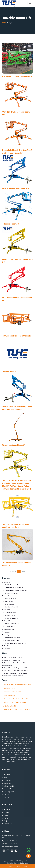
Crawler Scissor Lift (11, 593)
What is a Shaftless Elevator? (13, 657)
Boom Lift (7, 610)
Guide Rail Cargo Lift (12, 624)
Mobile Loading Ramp (12, 640)
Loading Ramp (9, 635)
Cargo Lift (7, 621)
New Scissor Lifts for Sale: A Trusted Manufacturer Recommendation (15, 675)
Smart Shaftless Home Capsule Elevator (17, 685)
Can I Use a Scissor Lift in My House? (16, 671)
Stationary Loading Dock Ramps (16, 643)
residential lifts (25, 709)
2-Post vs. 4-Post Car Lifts (12, 660)
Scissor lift (8, 582)
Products (6, 578)
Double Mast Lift (11, 601)
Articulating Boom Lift (12, 618)
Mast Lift (7, 596)
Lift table (7, 649)
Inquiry (10, 866)
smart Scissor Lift (22, 702)
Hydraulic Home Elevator (12, 692)
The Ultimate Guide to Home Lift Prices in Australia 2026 (17, 664)
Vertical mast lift (11, 599)
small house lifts (9, 695)
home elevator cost (10, 709)
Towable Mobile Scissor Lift (14, 588)
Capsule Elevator (9, 688)
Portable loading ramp (13, 638)
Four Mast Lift (10, 604)
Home (4, 23)
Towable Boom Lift (11, 612)
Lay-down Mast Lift (12, 607)
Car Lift (6, 646)
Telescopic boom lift (11, 224)
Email (25, 866)
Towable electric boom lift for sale (16, 336)
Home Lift (7, 632)
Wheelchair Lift (9, 629)
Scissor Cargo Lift (11, 626)
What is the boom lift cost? (13, 445)
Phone (18, 866)
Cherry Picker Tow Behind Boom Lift (16, 699)
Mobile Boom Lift (11, 615)
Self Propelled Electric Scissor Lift (16, 590)
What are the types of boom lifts (16, 188)
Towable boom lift (10, 371)
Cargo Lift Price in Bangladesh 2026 (15, 668)
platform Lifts (8, 702)
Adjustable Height (10, 706)
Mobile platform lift (12, 585)
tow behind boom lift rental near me (17, 76)
